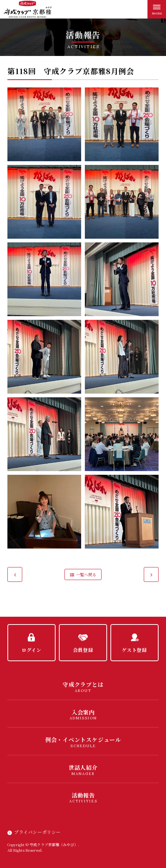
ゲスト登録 (134, 650)
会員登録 (83, 650)
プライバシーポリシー (37, 832)
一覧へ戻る (86, 574)
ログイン (31, 650)
